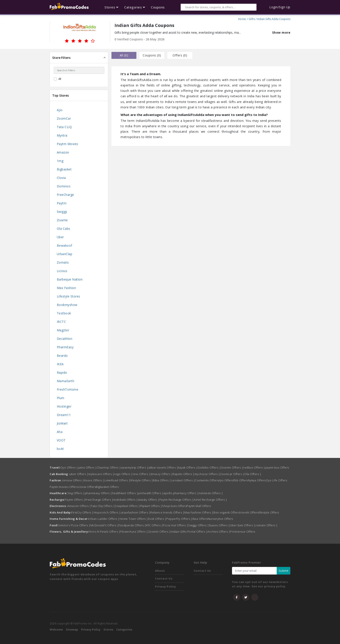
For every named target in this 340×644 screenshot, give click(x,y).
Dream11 (64, 415)
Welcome (56, 629)
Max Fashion (66, 288)
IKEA (60, 364)
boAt (60, 449)
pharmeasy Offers (98, 493)
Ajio (60, 110)
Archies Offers (219, 532)
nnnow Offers (73, 480)
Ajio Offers (226, 480)
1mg (60, 161)
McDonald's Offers (105, 525)
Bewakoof (65, 245)
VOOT (61, 440)
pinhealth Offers (151, 493)
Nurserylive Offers (220, 519)
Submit (284, 571)
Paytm (62, 203)
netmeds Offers (211, 493)
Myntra (62, 135)
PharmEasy (65, 347)
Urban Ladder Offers (104, 519)
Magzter (63, 330)
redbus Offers (254, 467)
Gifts (252, 18)
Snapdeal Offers (127, 506)
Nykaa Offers (257, 480)
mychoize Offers (207, 474)
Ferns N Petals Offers (105, 532)
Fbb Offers (241, 480)
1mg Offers (76, 493)
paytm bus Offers (277, 467)
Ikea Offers (200, 519)
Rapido (62, 372)
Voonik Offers (249, 512)
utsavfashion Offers (136, 512)
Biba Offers (162, 480)
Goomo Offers (232, 467)
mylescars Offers (101, 474)
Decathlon (65, 339)
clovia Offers (87, 487)
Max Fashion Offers (199, 512)
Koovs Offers (94, 480)
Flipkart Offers (151, 506)
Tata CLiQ (64, 127)
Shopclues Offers (174, 506)
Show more (281, 32)
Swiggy (62, 212)
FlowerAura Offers (134, 532)
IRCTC (61, 322)
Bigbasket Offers (107, 487)
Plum (61, 398)
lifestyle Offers (141, 480)
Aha (60, 432)
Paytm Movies (68, 144)
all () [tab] (124, 55)
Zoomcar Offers (232, 474)
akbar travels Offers (163, 467)
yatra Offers (87, 467)
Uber (60, 237)
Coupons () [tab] (152, 55)
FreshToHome (68, 389)
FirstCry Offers (83, 512)
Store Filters (61, 58)
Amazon (63, 152)
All (60, 79)
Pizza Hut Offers (175, 525)
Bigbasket (64, 169)
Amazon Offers (79, 506)
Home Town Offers (134, 519)
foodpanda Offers (132, 525)
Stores (108, 629)
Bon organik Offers (226, 512)
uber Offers (79, 474)
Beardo (62, 356)
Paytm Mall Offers (199, 506)
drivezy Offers (162, 474)
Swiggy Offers (199, 525)
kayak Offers (188, 467)
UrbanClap (65, 254)
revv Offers (142, 474)
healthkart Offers (125, 493)
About (160, 571)
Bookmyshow (67, 305)
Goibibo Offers (209, 467)
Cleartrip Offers (109, 467)
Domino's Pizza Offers (74, 525)
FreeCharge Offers (99, 500)
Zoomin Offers (159, 532)
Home (242, 18)
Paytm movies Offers (64, 487)
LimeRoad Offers (117, 480)
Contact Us (164, 578)
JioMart (62, 423)
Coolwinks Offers (207, 480)
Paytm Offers (75, 500)
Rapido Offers (184, 474)
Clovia (61, 178)
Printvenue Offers (243, 532)
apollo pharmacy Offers (181, 493)
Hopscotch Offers (107, 512)
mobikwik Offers (126, 500)
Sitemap (72, 629)
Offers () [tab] (180, 55)
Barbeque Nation (70, 279)
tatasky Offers (149, 500)
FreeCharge (65, 195)
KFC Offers (154, 525)
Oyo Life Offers (277, 480)
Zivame (62, 220)
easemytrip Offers (135, 467)
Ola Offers (253, 474)
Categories (124, 629)
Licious (62, 271)
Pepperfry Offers (179, 519)
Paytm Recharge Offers (177, 500)
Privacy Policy (165, 586)
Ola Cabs (64, 229)
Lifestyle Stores (69, 296)
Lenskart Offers (183, 480)
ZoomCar (64, 118)
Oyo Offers (69, 467)
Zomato (63, 262)
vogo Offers (123, 474)
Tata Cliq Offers (103, 506)
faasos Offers (220, 525)
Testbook (64, 313)
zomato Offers (266, 525)
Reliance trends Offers (167, 512)
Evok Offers (157, 519)
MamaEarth (66, 381)
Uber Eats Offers (243, 525)
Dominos (64, 186)
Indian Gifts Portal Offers (189, 532)
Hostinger (64, 406)
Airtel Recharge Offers (210, 500)
